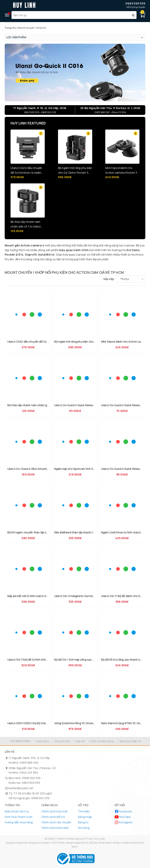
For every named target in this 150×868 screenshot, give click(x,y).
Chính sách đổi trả (53, 817)
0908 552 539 (31, 778)
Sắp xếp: (109, 279)
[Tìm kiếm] (133, 15)
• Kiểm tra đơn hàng (101, 741)
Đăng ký (83, 822)
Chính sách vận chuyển (56, 822)
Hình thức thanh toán (19, 817)
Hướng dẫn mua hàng (19, 822)
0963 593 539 (135, 3)
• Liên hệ (79, 741)
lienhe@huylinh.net (21, 788)
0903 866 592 (29, 763)
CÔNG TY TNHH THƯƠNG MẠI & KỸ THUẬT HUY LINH (76, 839)
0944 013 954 (29, 772)
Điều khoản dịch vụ (17, 811)
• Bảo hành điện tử (129, 741)
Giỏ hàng (84, 828)
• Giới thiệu (42, 741)
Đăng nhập (85, 817)
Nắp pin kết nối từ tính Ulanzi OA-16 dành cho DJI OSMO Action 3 (49, 596)
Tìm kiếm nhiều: (21, 741)
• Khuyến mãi (61, 741)
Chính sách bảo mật (55, 811)
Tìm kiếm (84, 811)
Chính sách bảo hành (55, 828)
